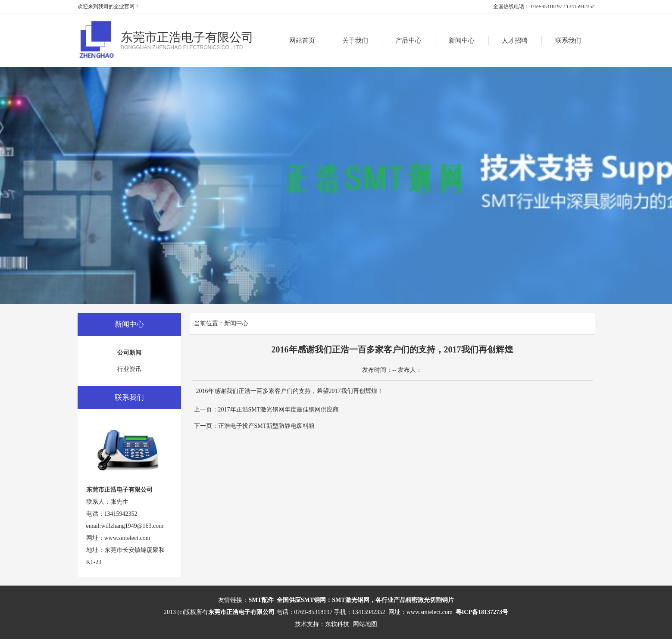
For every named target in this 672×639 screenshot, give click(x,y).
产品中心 (409, 41)
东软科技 (337, 624)
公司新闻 (129, 353)
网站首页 (302, 41)
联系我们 (568, 41)
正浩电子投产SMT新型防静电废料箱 (267, 426)
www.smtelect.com (127, 538)
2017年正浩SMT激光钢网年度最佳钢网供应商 (279, 410)
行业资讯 (129, 369)
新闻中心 (462, 41)
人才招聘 (515, 41)
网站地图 (365, 624)
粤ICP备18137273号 (482, 612)
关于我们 (355, 41)
